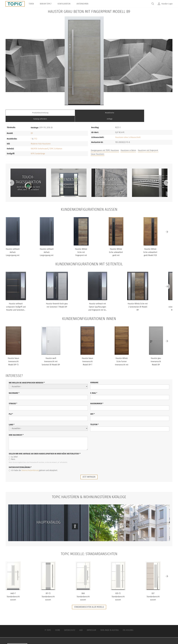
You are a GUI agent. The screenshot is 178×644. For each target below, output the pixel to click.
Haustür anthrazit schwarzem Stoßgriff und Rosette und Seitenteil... (16, 301)
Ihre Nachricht (16, 429)
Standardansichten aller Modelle (89, 601)
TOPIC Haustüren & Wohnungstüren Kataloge (89, 490)
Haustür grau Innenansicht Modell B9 (156, 355)
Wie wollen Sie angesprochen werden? (27, 376)
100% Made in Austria (109, 624)
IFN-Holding (128, 624)
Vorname (94, 376)
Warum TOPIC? (47, 4)
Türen (32, 4)
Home (58, 624)
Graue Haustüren (98, 148)
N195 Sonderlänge (38, 147)
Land (12, 418)
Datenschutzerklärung (20, 461)
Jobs (136, 145)
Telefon (94, 418)
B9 (32, 127)
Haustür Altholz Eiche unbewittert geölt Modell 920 (150, 246)
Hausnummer (97, 397)
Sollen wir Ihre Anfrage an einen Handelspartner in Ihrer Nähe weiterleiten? (45, 447)
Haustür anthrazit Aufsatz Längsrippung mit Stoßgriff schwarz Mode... (13, 249)
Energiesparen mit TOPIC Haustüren (105, 144)
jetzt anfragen (89, 471)
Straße (13, 397)
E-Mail (94, 387)
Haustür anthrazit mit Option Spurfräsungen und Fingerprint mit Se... (98, 301)
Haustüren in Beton (128, 144)
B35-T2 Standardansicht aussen (118, 590)
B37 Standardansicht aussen (153, 590)
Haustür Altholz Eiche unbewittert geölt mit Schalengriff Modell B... (116, 249)
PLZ (11, 408)
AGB (81, 624)
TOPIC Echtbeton (56, 142)
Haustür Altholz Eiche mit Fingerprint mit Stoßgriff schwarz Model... (81, 249)
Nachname (14, 387)
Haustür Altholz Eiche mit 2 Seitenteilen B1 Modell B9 (138, 301)
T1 (35, 132)
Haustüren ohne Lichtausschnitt (128, 131)
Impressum (91, 624)
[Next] (167, 177)
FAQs (145, 145)
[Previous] (11, 177)
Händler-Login (167, 4)
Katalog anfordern (110, 113)
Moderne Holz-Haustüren (41, 137)
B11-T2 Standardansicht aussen (48, 590)
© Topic (48, 624)
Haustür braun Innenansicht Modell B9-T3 (13, 355)
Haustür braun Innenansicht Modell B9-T (87, 355)
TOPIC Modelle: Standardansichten (89, 547)
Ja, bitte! (13, 450)
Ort (93, 408)
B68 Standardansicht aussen (83, 590)
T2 (36, 132)
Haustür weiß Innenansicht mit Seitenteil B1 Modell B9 (51, 355)
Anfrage (152, 113)
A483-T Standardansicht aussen (13, 590)
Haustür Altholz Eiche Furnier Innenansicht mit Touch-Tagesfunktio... (122, 358)
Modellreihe (68, 113)
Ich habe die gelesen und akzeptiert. (33, 464)
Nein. (12, 453)
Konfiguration (65, 4)
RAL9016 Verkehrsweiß (40, 142)
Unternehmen (83, 4)
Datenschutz (70, 624)
